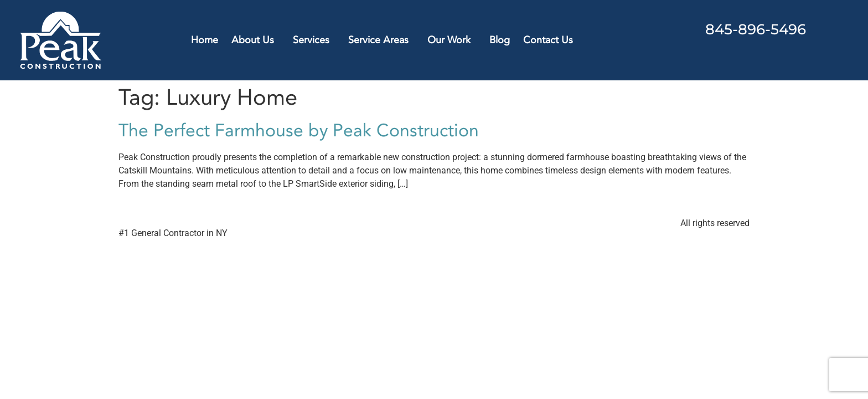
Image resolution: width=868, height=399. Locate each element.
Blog (500, 40)
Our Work (452, 40)
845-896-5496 (756, 29)
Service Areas (381, 40)
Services (314, 40)
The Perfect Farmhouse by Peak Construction (299, 131)
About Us (255, 40)
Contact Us (548, 40)
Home (205, 40)
